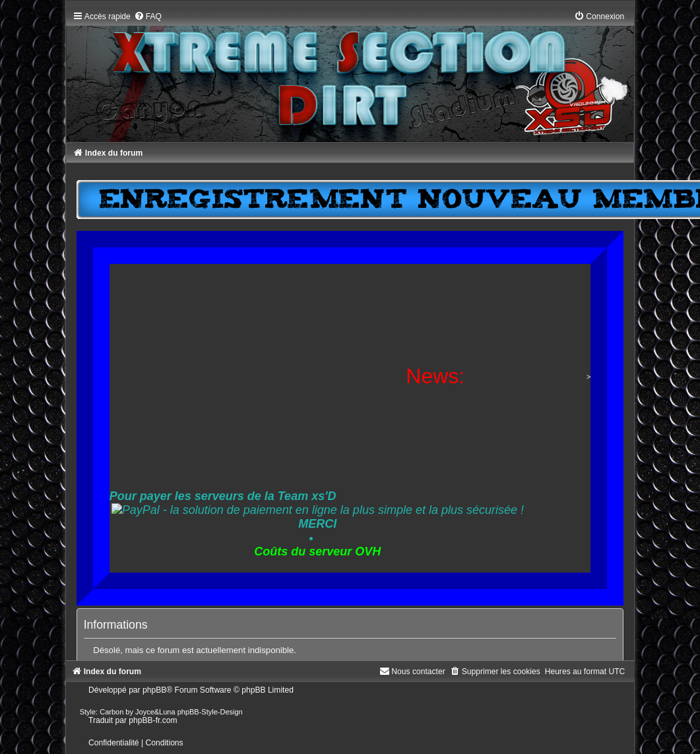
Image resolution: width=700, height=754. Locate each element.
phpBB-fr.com (153, 720)
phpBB (154, 690)
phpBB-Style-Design (210, 712)
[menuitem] (148, 16)
